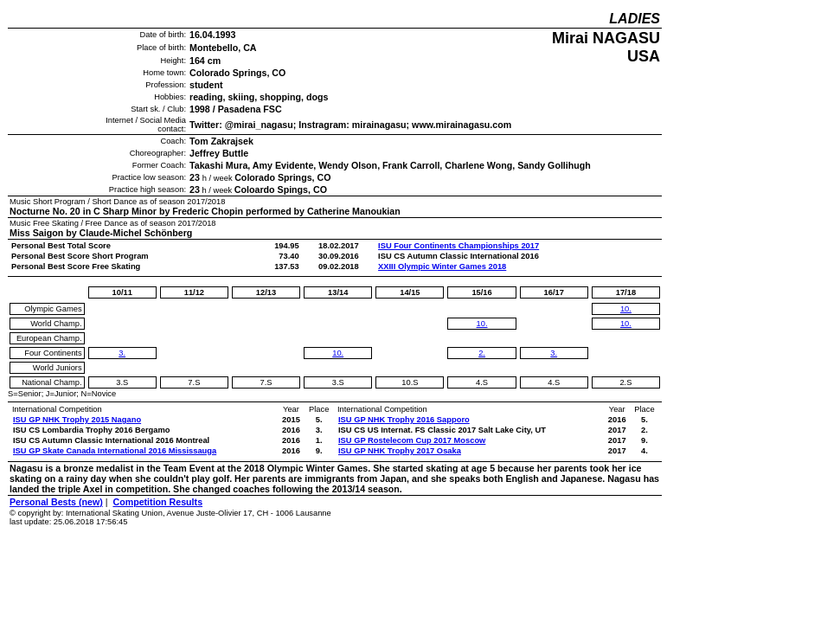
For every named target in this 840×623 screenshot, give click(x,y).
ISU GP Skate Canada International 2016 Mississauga (115, 451)
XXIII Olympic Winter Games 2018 (442, 267)
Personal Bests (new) (56, 502)
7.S (194, 382)
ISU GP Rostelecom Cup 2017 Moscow (412, 440)
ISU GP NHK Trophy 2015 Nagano (77, 420)
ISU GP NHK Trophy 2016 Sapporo (404, 420)
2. (482, 353)
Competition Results (157, 502)
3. (122, 353)
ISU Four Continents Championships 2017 (458, 246)
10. (338, 353)
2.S (625, 382)
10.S (410, 382)
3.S (122, 382)
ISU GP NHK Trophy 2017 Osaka (400, 451)
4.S (482, 382)
